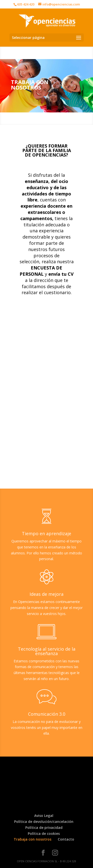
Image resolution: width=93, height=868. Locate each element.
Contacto (66, 839)
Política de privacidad (44, 827)
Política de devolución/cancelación (44, 822)
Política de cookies (44, 833)
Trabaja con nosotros (32, 839)
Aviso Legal (44, 816)
